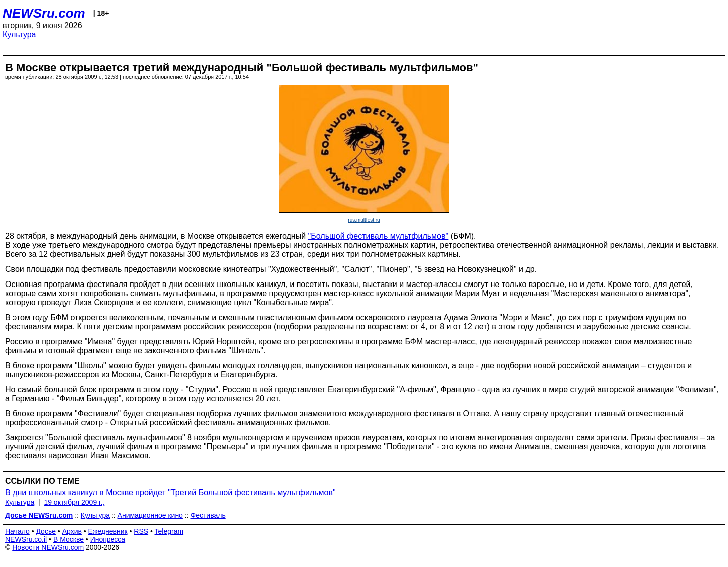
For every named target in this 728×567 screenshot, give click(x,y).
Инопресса (108, 539)
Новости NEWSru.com (48, 547)
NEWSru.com (44, 13)
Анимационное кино (150, 515)
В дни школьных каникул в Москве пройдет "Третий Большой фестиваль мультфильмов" (170, 493)
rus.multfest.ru (364, 220)
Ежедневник (108, 531)
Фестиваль (208, 515)
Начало (17, 531)
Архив (72, 531)
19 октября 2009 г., (74, 502)
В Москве (68, 539)
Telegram (169, 531)
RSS (141, 531)
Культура (19, 34)
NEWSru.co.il (26, 539)
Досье (46, 531)
